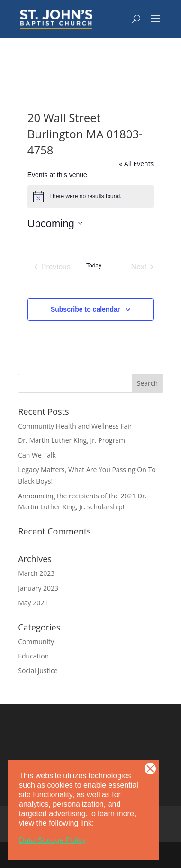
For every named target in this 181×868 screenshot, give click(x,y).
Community (36, 642)
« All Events (136, 164)
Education (33, 656)
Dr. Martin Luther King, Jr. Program (72, 440)
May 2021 (33, 603)
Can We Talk (37, 455)
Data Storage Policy (52, 840)
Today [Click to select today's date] (94, 266)
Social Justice (38, 671)
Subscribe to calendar (85, 309)
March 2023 (36, 573)
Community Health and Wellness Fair (75, 426)
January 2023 (38, 588)
